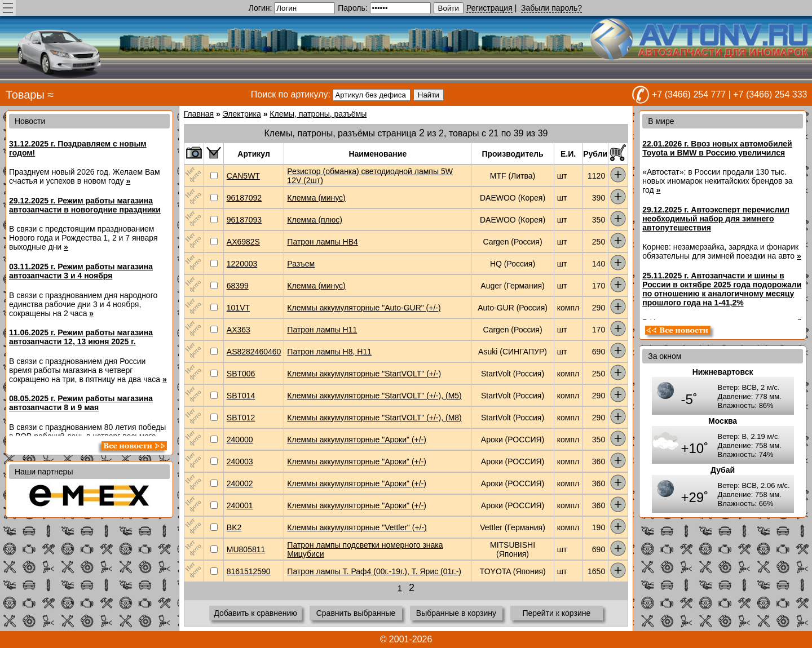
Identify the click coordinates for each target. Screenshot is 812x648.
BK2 (234, 527)
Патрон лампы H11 (322, 330)
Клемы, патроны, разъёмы (318, 114)
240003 (240, 461)
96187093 (244, 220)
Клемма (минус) (316, 198)
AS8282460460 (254, 352)
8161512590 (249, 571)
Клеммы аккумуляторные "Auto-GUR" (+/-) (364, 308)
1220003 (242, 264)
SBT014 (241, 396)
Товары (25, 95)
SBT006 (241, 374)
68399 (238, 286)
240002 (240, 483)
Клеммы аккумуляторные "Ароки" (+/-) (357, 440)
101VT (238, 308)
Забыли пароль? (551, 8)
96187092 (244, 198)
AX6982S (243, 242)
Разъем (301, 264)
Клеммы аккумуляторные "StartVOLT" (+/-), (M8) (374, 418)
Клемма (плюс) (315, 220)
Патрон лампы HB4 (323, 242)
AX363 (239, 330)
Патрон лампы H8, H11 (329, 352)
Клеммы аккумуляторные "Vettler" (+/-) (357, 527)
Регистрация (489, 8)
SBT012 (241, 418)
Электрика (242, 114)
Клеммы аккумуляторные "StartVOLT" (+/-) (364, 374)
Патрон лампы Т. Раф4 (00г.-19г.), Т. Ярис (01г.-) (374, 571)
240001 (240, 505)
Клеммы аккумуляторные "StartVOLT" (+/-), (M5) (374, 396)
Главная (199, 114)
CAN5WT (243, 176)
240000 (240, 440)
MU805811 (246, 549)
